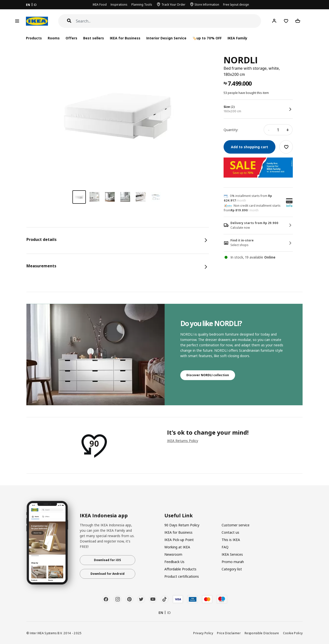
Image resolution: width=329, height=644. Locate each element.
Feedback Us (174, 562)
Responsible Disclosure (262, 633)
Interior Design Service (166, 38)
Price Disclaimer (229, 633)
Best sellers (94, 38)
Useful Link (179, 516)
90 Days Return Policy (182, 525)
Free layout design (236, 5)
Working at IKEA (177, 547)
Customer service (236, 525)
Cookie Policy (293, 633)
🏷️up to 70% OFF (207, 38)
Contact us (230, 532)
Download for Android (108, 574)
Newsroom (173, 554)
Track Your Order (173, 5)
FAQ (225, 547)
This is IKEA (231, 540)
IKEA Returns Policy (183, 441)
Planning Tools (142, 5)
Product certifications (182, 576)
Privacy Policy (203, 633)
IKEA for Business (125, 38)
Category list (232, 569)
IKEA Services (232, 554)
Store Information (207, 5)
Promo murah (233, 562)
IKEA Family (237, 38)
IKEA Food (100, 5)
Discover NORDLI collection (208, 375)
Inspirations (119, 5)
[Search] (169, 21)
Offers (71, 38)
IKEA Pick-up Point (179, 540)
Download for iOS (107, 560)
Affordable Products (180, 569)
